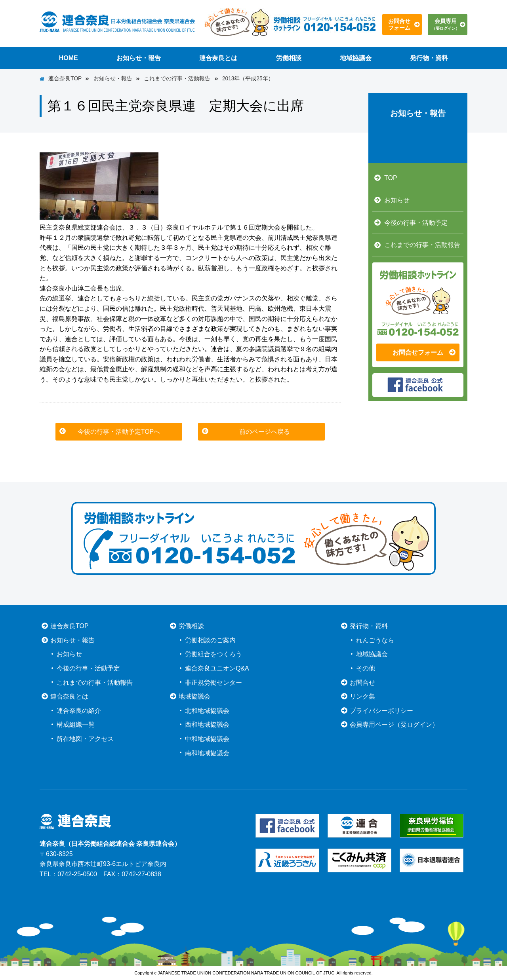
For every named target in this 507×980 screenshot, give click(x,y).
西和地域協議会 (207, 725)
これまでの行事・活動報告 (177, 79)
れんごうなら (375, 640)
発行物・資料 (429, 58)
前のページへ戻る (265, 432)
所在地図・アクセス (85, 739)
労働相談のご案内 (210, 640)
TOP (391, 178)
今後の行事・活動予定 (416, 223)
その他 (366, 668)
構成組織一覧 (76, 725)
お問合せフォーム (399, 24)
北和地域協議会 (207, 711)
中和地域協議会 (207, 739)
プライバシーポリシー (381, 711)
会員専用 (446, 24)
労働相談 (289, 58)
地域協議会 (356, 58)
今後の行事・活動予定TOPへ (119, 432)
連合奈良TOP (65, 79)
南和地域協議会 (207, 753)
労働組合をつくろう (213, 654)
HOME (69, 58)
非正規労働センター (213, 683)
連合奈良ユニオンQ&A (217, 668)
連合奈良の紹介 (79, 711)
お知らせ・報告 (139, 58)
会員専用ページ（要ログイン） (394, 725)
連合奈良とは (218, 58)
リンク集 (362, 696)
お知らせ (397, 200)
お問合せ (362, 683)
